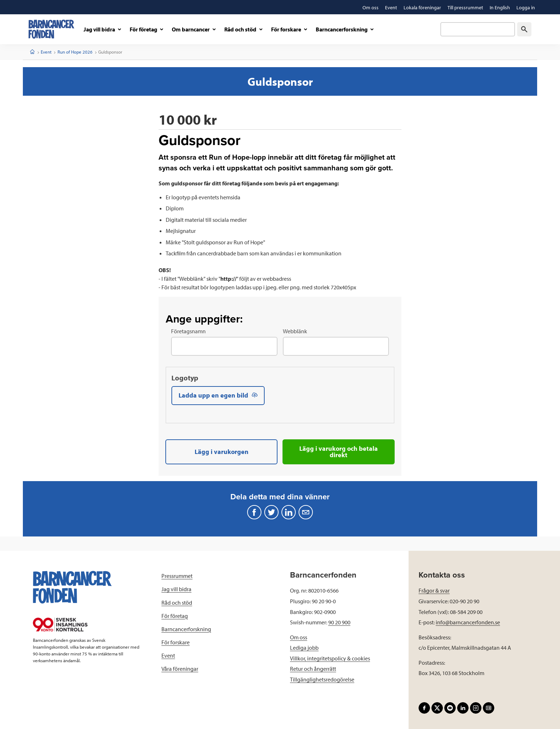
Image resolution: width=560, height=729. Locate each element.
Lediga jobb (304, 647)
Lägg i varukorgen (222, 452)
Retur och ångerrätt (313, 668)
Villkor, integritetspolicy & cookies (330, 658)
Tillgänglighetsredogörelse (322, 679)
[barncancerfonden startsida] (51, 29)
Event (46, 52)
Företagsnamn (188, 331)
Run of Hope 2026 (75, 52)
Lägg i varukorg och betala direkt (339, 452)
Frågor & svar (434, 590)
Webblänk (295, 331)
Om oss (299, 637)
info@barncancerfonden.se (468, 622)
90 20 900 (339, 622)
